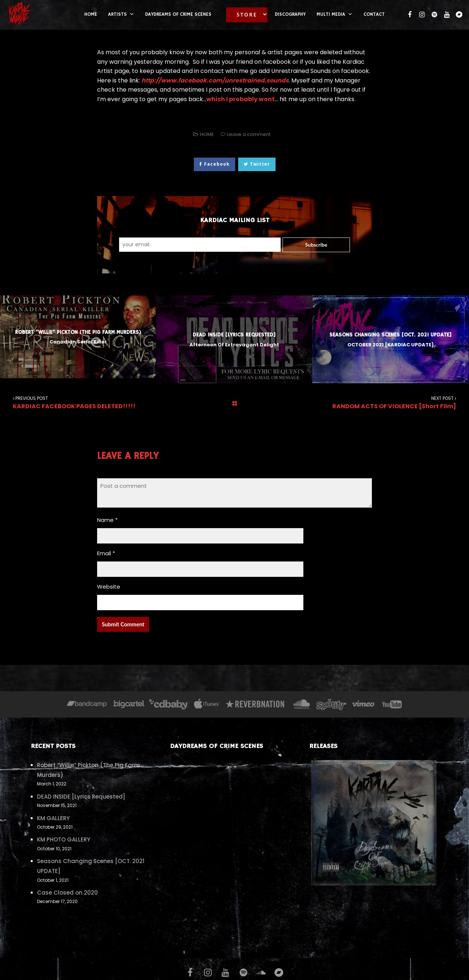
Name (107, 520)
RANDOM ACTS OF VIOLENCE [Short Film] (391, 403)
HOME (207, 134)
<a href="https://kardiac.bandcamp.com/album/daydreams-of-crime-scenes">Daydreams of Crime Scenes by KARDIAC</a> (234, 846)
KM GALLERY (53, 818)
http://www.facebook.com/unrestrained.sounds (215, 80)
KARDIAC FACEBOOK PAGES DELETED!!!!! (78, 403)
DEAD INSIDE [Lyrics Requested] (81, 797)
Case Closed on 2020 (67, 893)
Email (106, 553)
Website (109, 587)
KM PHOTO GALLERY (64, 839)
